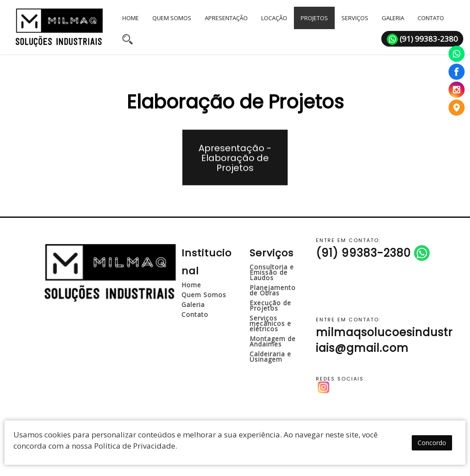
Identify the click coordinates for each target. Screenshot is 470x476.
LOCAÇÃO (274, 18)
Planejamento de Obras (273, 290)
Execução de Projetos (270, 305)
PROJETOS (314, 18)
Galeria (193, 305)
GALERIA (393, 18)
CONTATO (431, 18)
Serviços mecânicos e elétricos (270, 323)
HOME (131, 18)
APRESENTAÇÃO (226, 18)
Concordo (432, 444)
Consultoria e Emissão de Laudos (272, 272)
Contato (195, 314)
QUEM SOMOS (172, 18)
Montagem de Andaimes (273, 341)
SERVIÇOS (355, 18)
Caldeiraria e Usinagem (270, 357)
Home (191, 285)
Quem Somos (204, 295)
